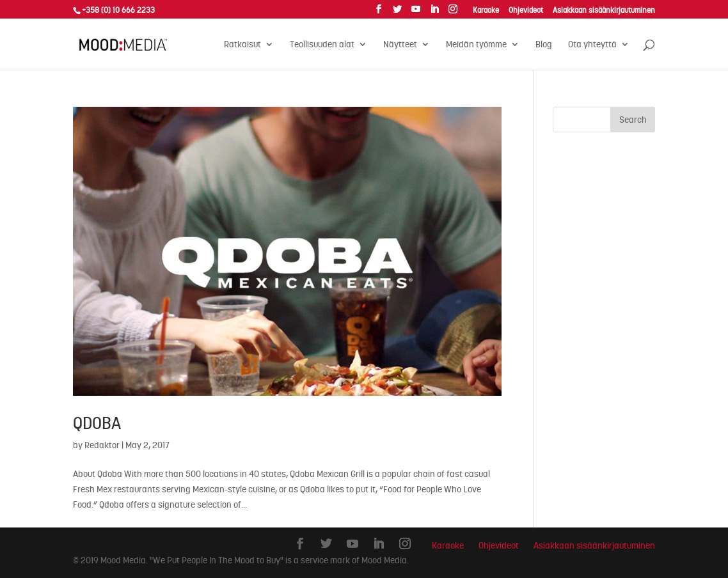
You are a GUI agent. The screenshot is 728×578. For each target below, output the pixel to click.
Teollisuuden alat (322, 45)
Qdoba (97, 423)
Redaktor (102, 445)
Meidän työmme (476, 45)
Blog (544, 45)
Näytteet (400, 45)
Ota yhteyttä (592, 45)
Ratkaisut (242, 45)
